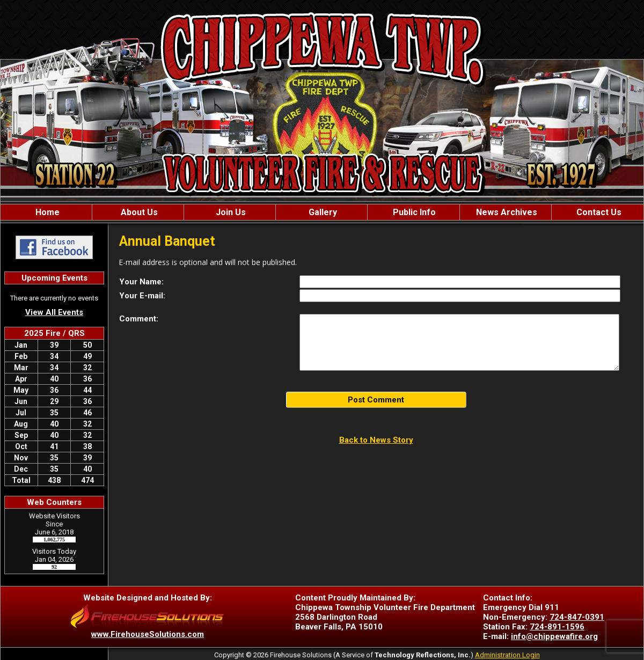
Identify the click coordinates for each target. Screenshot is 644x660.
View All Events (54, 312)
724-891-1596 (557, 627)
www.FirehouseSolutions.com (148, 634)
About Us (138, 212)
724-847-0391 (577, 617)
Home (46, 212)
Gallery (322, 212)
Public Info (413, 212)
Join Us (230, 212)
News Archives (506, 212)
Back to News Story (376, 440)
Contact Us (598, 212)
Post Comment (376, 400)
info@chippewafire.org (554, 636)
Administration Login (507, 655)
